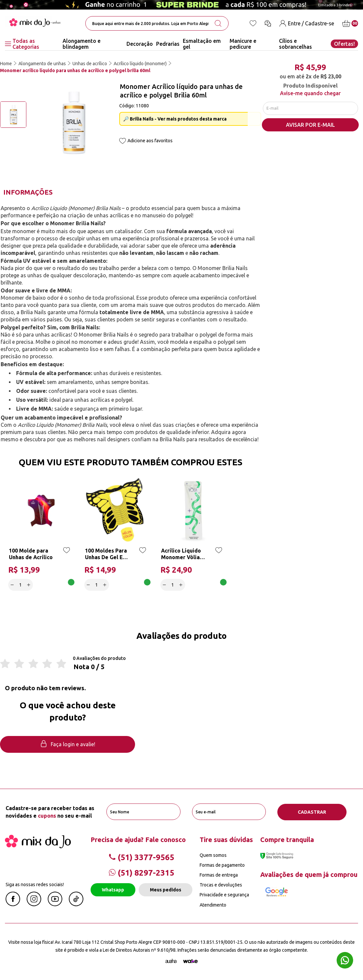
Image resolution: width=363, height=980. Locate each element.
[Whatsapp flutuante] (345, 961)
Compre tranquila (287, 839)
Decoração (140, 44)
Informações (28, 192)
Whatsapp (113, 890)
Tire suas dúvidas (226, 839)
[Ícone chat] (268, 23)
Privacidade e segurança (224, 895)
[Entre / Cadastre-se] (307, 24)
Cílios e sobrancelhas (295, 44)
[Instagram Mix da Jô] (34, 904)
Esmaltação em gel (202, 44)
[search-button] (218, 23)
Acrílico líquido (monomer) (140, 64)
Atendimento (213, 905)
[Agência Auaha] (171, 961)
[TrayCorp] (190, 961)
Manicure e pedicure (243, 44)
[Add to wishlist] (123, 141)
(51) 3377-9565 (141, 857)
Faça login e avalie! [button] (68, 745)
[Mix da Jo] (38, 846)
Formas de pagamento (222, 865)
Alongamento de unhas (42, 64)
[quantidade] (21, 585)
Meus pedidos (166, 890)
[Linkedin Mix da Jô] (76, 904)
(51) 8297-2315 (141, 872)
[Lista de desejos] (253, 23)
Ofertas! (344, 44)
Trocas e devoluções (221, 885)
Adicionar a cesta (54, 585)
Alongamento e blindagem (82, 44)
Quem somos (213, 855)
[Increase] (29, 585)
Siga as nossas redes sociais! (35, 884)
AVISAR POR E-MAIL (310, 125)
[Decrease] (12, 585)
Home (6, 64)
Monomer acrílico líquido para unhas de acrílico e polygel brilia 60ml (75, 70)
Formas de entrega (219, 875)
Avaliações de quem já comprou (309, 874)
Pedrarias (168, 44)
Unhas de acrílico (90, 64)
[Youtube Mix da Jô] (55, 904)
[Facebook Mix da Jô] (13, 904)
